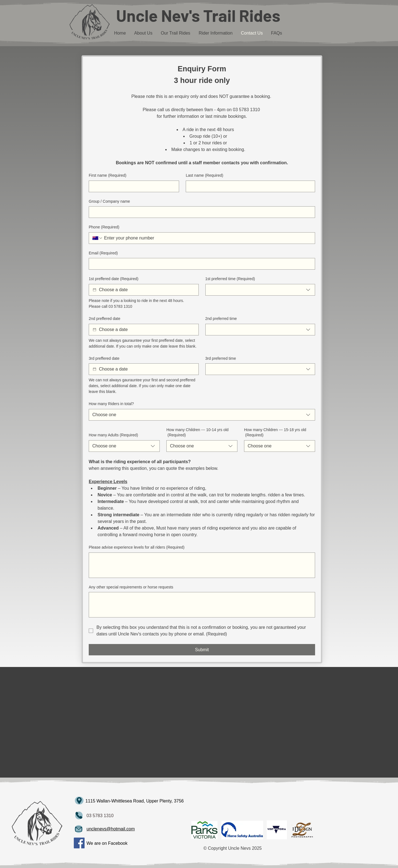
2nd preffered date (104, 319)
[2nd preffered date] (95, 330)
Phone (104, 227)
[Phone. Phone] (207, 238)
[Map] (79, 801)
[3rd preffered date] (95, 369)
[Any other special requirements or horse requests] (202, 605)
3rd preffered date (104, 358)
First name (108, 176)
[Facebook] (79, 843)
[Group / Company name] (200, 212)
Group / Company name (109, 201)
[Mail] (79, 815)
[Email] (200, 264)
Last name (205, 176)
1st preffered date (114, 279)
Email (103, 253)
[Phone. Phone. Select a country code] (98, 238)
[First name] (132, 186)
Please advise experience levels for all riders (137, 548)
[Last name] (249, 186)
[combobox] (260, 290)
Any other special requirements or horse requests (131, 587)
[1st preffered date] (95, 290)
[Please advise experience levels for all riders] (202, 565)
